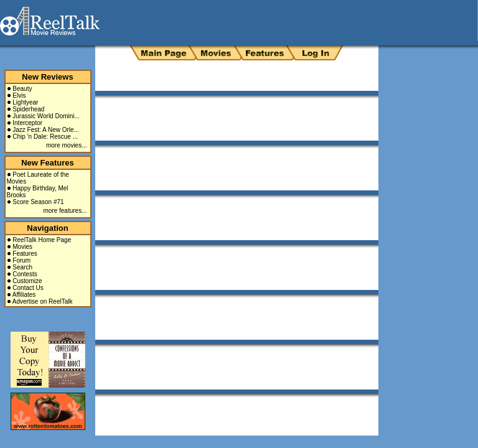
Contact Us (28, 288)
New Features (48, 163)
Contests (25, 274)
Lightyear (25, 102)
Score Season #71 (38, 202)
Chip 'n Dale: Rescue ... (45, 137)
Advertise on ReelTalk (43, 301)
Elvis (19, 96)
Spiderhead (28, 109)
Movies (22, 247)
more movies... (67, 145)
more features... (65, 211)
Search (22, 267)
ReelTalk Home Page (42, 240)
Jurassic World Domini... (46, 116)
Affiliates (24, 295)
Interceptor (27, 123)
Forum (21, 260)
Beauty (22, 89)
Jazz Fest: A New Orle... (46, 130)
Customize (27, 281)
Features (25, 254)
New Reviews (47, 77)
